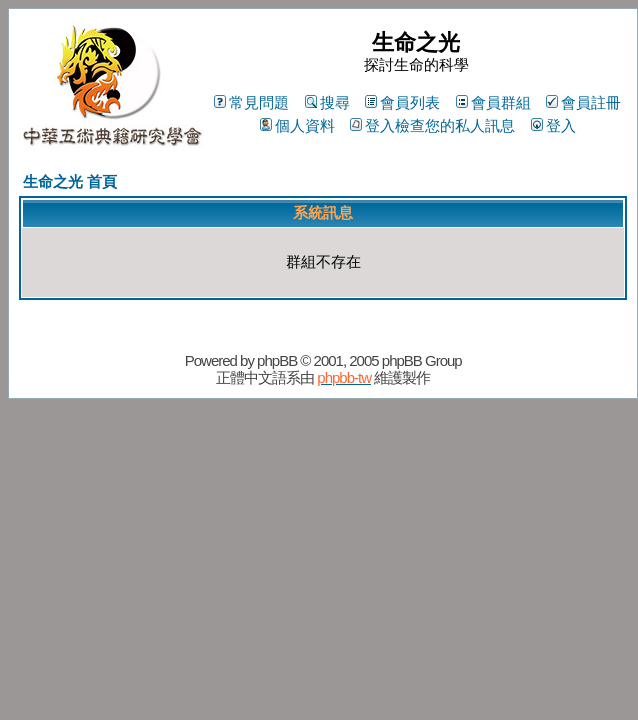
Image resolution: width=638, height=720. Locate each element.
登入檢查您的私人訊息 (432, 125)
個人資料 (297, 125)
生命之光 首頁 (70, 181)
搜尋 (327, 102)
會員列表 (402, 102)
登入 (553, 125)
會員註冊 (583, 102)
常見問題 (251, 102)
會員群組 (493, 102)
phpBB (277, 360)
